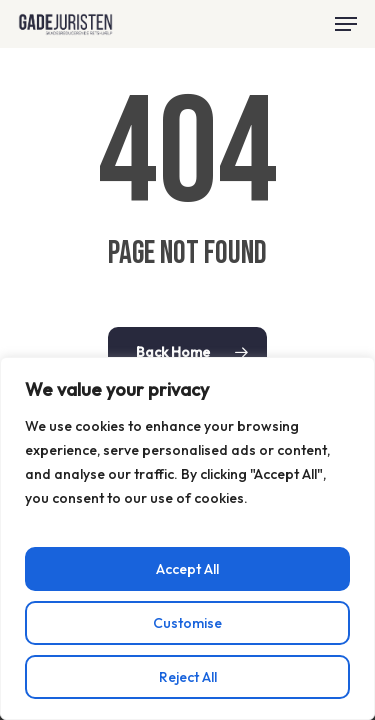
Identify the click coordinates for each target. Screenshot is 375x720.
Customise (187, 623)
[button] (346, 24)
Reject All (188, 677)
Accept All (187, 569)
